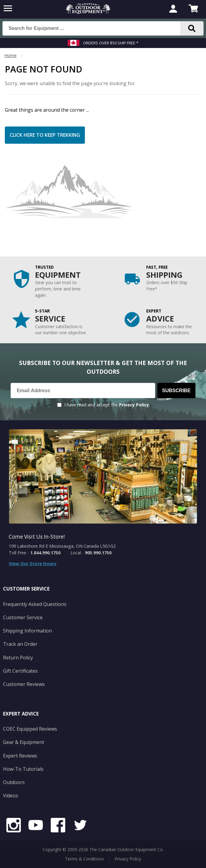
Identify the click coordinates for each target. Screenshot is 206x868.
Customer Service (23, 617)
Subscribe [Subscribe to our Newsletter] (176, 391)
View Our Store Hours (33, 564)
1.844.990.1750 (45, 553)
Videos (11, 796)
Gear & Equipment (24, 742)
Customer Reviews (24, 684)
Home (10, 55)
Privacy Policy (134, 405)
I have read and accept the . (107, 405)
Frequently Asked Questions (35, 604)
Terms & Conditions (84, 859)
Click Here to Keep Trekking (45, 135)
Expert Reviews (20, 756)
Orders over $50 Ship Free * (111, 43)
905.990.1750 (98, 553)
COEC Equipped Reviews (30, 729)
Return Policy (18, 658)
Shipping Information (27, 631)
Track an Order (20, 644)
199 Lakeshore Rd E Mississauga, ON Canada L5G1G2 (62, 546)
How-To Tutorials (23, 769)
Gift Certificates (20, 671)
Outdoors (14, 782)
